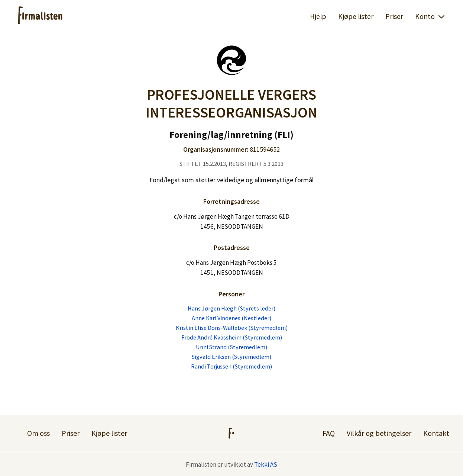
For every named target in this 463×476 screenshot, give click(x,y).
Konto (430, 16)
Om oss (38, 433)
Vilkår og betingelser (379, 433)
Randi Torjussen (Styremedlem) (231, 366)
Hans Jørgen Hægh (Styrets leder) (231, 308)
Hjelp (318, 16)
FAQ (329, 433)
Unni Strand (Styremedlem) (231, 347)
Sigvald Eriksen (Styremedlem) (231, 357)
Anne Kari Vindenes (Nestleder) (231, 318)
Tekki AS (266, 464)
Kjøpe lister (356, 16)
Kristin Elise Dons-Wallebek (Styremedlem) (232, 328)
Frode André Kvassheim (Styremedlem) (232, 337)
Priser (394, 16)
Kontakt (436, 433)
